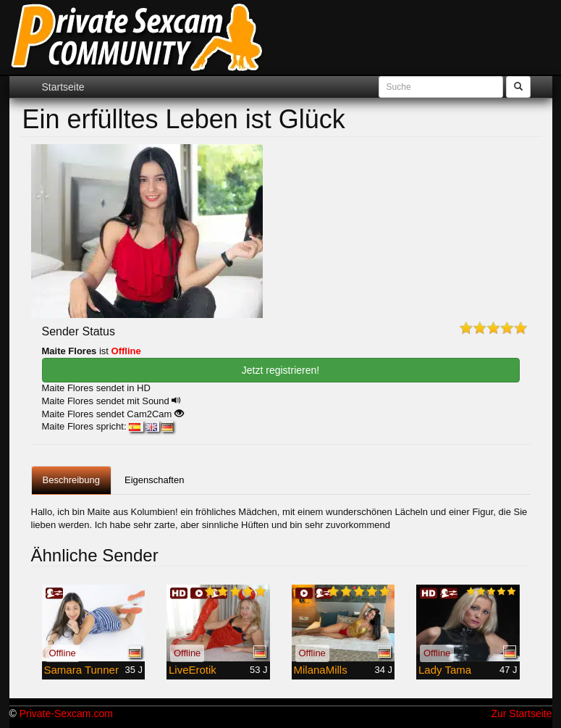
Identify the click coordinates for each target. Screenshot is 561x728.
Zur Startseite (521, 714)
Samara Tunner (81, 670)
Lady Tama (445, 670)
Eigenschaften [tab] (154, 480)
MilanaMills (321, 670)
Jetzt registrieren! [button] (280, 370)
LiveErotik (193, 670)
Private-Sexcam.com (66, 714)
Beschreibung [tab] (72, 480)
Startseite (63, 87)
